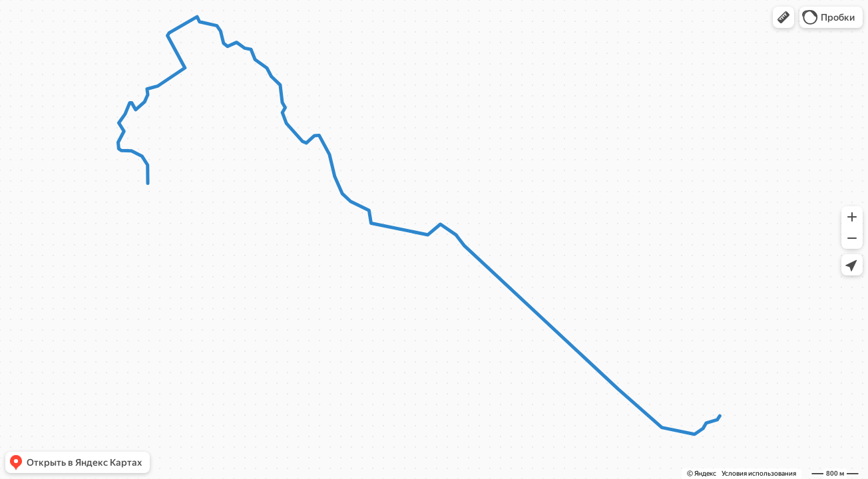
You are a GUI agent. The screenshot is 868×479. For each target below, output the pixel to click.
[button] (783, 17)
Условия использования (759, 473)
